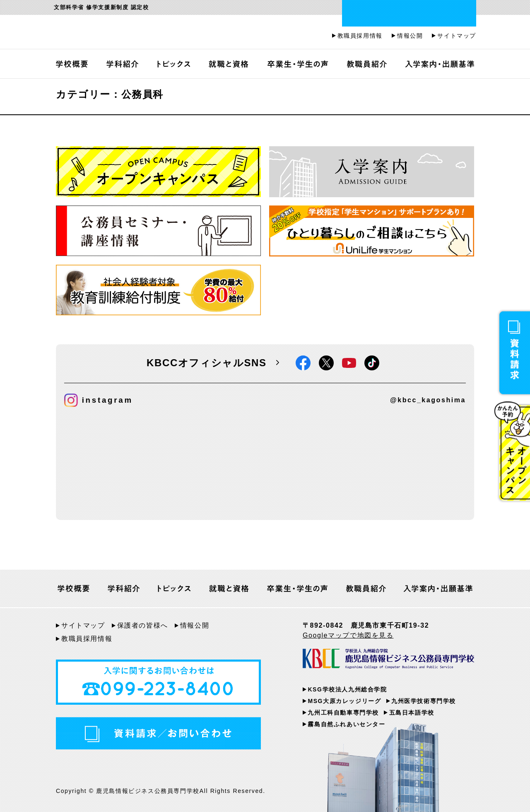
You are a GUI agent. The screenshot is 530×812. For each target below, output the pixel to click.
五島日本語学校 (412, 713)
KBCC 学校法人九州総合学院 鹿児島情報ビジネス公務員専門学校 (388, 660)
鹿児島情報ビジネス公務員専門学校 (155, 33)
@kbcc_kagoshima (428, 400)
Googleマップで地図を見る (348, 635)
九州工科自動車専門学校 (343, 713)
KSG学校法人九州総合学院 (347, 689)
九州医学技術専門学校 (424, 701)
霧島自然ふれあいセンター (346, 724)
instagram (99, 400)
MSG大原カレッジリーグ (344, 701)
